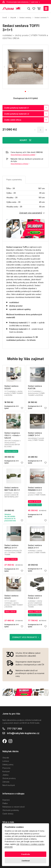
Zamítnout (26, 861)
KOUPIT (25, 140)
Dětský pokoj (8, 765)
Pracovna (6, 768)
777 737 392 (15, 729)
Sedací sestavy (25, 17)
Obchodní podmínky (11, 810)
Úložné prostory (9, 778)
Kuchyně (6, 771)
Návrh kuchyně (9, 785)
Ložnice (6, 761)
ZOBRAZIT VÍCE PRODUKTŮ (25, 637)
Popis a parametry (14, 180)
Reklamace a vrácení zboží (14, 807)
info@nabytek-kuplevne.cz (23, 733)
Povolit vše (26, 854)
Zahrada (6, 782)
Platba (5, 803)
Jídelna (5, 775)
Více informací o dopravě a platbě (23, 155)
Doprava (6, 800)
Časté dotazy (8, 814)
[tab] (25, 91)
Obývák (13, 17)
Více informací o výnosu (20, 164)
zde (18, 844)
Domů (5, 17)
